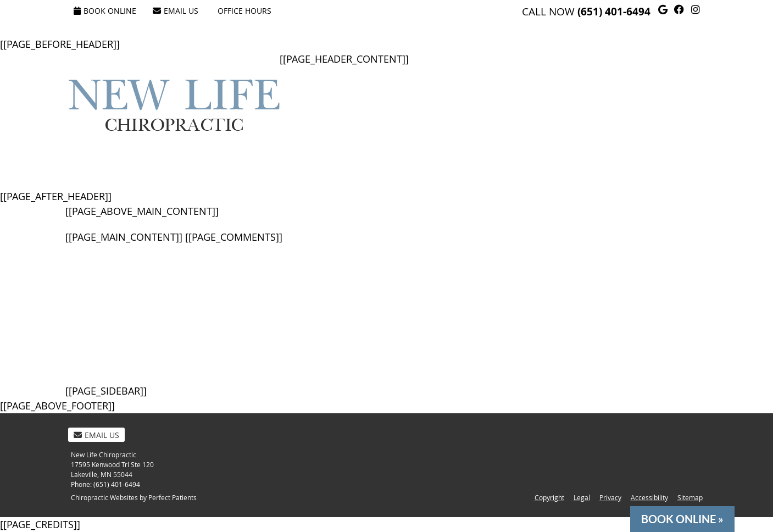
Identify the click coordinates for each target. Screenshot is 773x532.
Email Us (176, 11)
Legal (582, 497)
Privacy (610, 497)
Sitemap (690, 497)
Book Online (105, 11)
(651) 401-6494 (614, 12)
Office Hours (244, 11)
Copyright (549, 497)
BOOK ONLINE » (682, 519)
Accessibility (649, 497)
